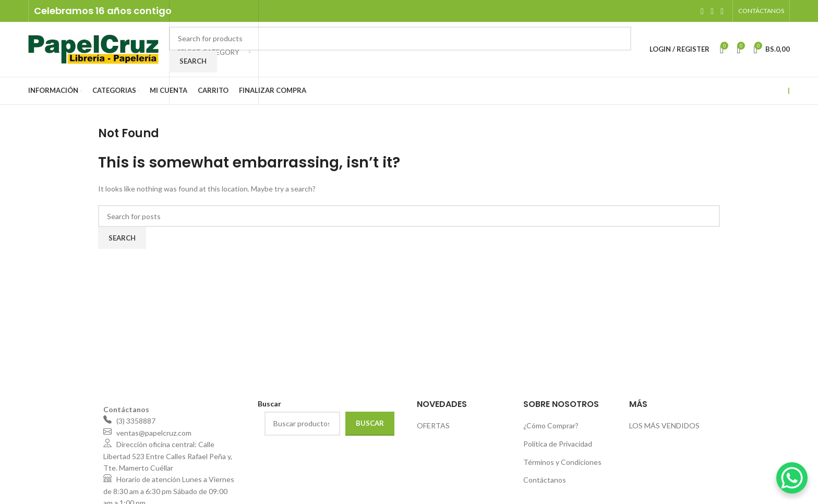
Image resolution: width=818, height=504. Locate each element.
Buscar (370, 423)
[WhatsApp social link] (722, 11)
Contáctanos (545, 480)
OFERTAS (433, 425)
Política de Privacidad (558, 444)
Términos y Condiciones (562, 462)
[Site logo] (93, 48)
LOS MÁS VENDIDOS (664, 425)
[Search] (400, 39)
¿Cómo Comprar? (551, 425)
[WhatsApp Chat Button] (792, 478)
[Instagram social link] (712, 11)
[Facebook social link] (702, 11)
